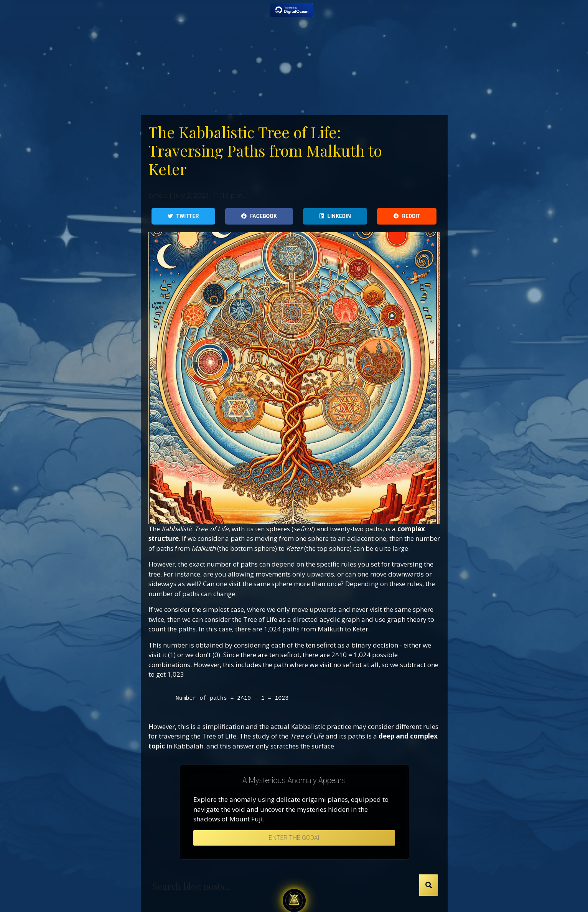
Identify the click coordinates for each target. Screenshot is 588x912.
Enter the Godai (294, 838)
